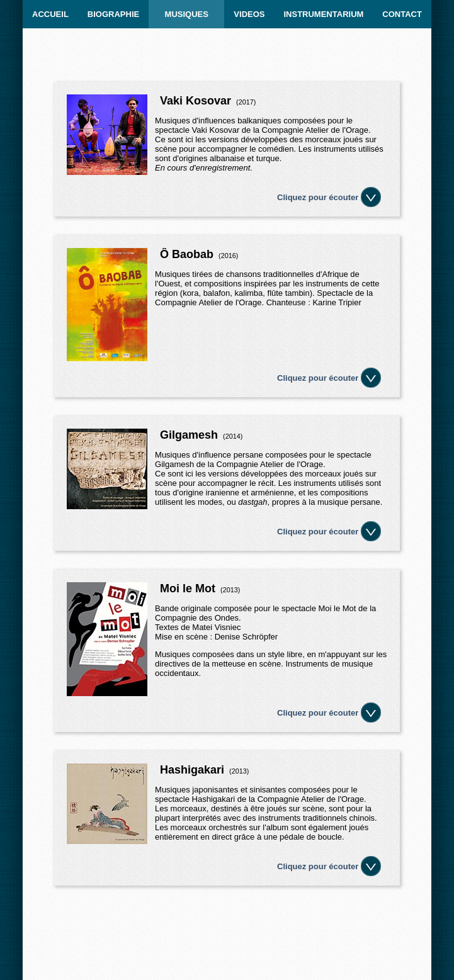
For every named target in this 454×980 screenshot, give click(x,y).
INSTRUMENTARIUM (323, 14)
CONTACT (402, 14)
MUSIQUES (187, 14)
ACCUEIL (50, 14)
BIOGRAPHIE (113, 14)
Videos (249, 14)
